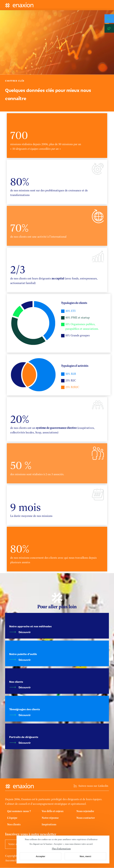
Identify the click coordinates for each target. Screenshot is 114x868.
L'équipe (12, 818)
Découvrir (25, 632)
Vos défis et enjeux (53, 811)
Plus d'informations (61, 849)
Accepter (40, 856)
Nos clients (14, 824)
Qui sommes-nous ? (19, 811)
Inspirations (49, 824)
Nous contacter (86, 818)
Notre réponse (50, 818)
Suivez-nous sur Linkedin (93, 786)
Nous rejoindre (85, 811)
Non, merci (85, 856)
